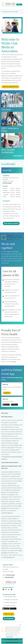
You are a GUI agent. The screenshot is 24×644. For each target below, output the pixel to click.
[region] (12, 633)
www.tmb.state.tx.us (7, 513)
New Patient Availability (8, 151)
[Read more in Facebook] (4, 590)
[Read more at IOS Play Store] (6, 405)
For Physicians (9, 619)
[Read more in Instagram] (6, 590)
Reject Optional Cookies (12, 642)
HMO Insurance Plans (10, 130)
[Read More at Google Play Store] (13, 608)
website (14, 362)
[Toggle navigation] (19, 4)
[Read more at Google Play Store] (14, 405)
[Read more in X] (9, 590)
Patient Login (9, 614)
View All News (18, 156)
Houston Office (7, 170)
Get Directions (7, 183)
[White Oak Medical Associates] (9, 4)
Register (7, 393)
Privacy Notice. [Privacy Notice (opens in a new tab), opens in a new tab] (9, 637)
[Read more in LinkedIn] (12, 590)
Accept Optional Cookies (12, 640)
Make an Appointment (10, 87)
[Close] (20, 624)
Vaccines (6, 109)
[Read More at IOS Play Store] (6, 608)
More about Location (11, 223)
